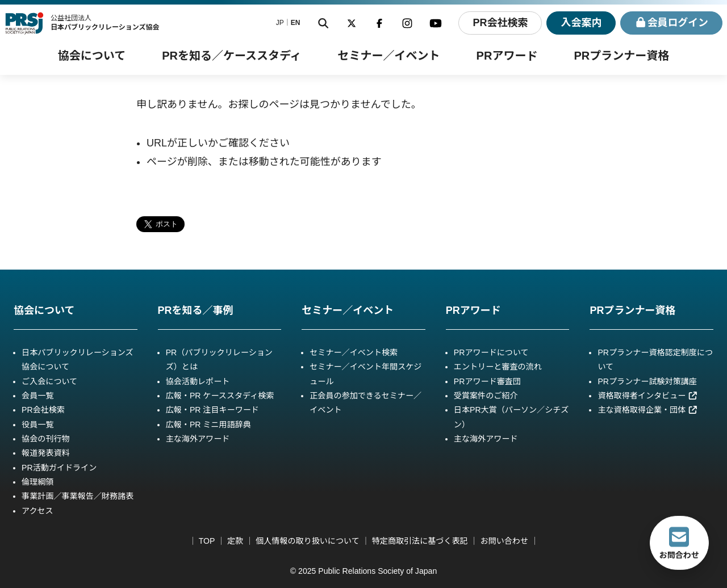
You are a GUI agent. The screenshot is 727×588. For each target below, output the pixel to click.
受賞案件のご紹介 (486, 396)
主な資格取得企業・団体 (647, 410)
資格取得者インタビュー (647, 396)
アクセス (37, 511)
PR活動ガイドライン (59, 468)
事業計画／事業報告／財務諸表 (78, 496)
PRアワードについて (491, 352)
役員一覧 (37, 425)
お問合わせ (679, 543)
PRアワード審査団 (487, 381)
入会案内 (581, 23)
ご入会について (49, 381)
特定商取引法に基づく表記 (420, 541)
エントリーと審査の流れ (498, 367)
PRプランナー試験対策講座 (647, 381)
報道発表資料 (45, 453)
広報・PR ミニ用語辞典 (208, 425)
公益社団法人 (105, 23)
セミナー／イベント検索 (354, 352)
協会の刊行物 (45, 439)
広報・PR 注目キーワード (212, 410)
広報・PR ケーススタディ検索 (220, 396)
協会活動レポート (198, 381)
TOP (207, 541)
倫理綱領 (37, 482)
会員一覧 (37, 396)
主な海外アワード (198, 439)
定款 (235, 541)
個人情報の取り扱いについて (308, 541)
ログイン (672, 23)
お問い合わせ (504, 541)
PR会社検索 (500, 23)
